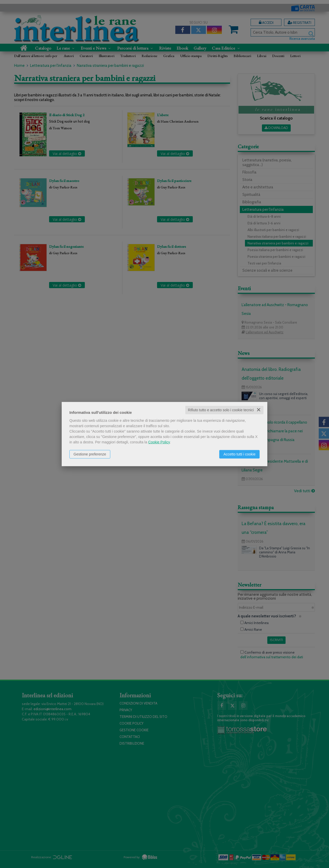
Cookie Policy (159, 442)
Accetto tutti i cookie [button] (239, 454)
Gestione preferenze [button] (90, 454)
